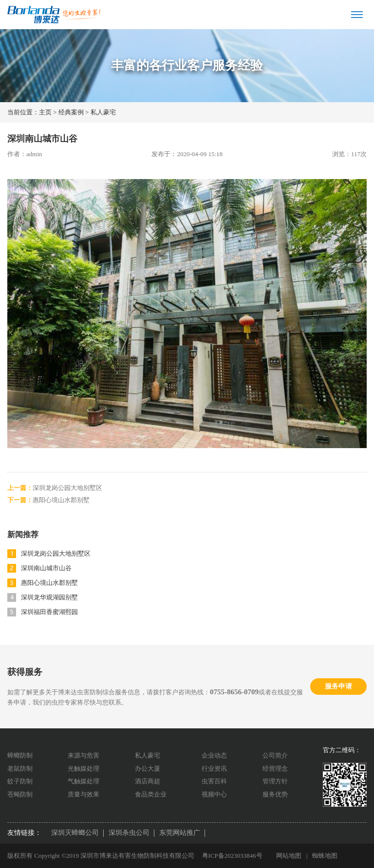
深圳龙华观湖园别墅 (49, 597)
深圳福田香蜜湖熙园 (49, 612)
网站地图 (289, 856)
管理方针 (275, 781)
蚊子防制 (20, 781)
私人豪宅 (103, 112)
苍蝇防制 (20, 794)
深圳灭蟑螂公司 (75, 833)
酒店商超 (148, 781)
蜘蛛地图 (325, 856)
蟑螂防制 (20, 755)
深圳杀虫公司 (129, 833)
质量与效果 (84, 794)
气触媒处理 (84, 781)
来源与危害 (84, 755)
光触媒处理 (84, 769)
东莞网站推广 (180, 833)
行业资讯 (214, 769)
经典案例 (71, 112)
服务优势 (275, 794)
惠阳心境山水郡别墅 (61, 500)
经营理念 (275, 769)
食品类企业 (151, 794)
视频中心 (214, 794)
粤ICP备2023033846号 (232, 856)
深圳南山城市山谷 (46, 568)
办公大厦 (148, 769)
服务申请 (338, 686)
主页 (45, 112)
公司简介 (275, 755)
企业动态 (214, 755)
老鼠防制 (20, 769)
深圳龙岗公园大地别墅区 (67, 488)
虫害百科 (214, 781)
